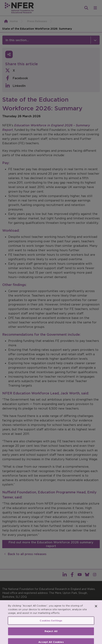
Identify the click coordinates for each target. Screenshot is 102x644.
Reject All (51, 635)
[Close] (96, 610)
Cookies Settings (51, 624)
